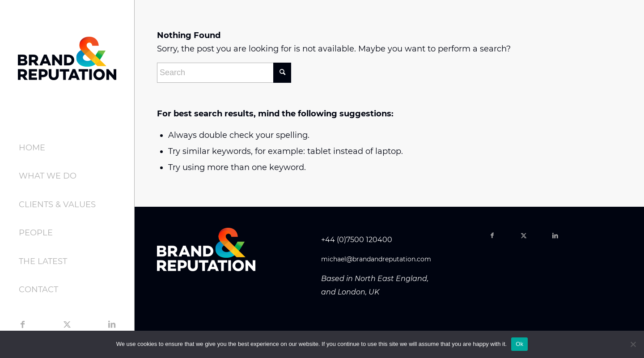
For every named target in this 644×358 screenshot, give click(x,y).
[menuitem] (67, 148)
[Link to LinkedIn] (112, 324)
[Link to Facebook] (22, 324)
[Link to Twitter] (67, 324)
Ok (519, 344)
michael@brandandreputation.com (376, 259)
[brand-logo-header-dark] (67, 58)
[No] (633, 344)
